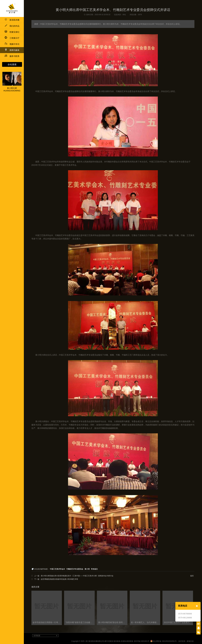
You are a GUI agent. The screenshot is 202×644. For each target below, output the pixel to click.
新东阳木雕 (12, 20)
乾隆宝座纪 (12, 32)
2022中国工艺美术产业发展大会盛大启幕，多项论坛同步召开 (178, 622)
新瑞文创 (190, 641)
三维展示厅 (12, 38)
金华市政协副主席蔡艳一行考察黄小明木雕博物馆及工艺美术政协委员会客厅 (47, 622)
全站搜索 (12, 64)
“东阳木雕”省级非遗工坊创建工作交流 (80, 622)
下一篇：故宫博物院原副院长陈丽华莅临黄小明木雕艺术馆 (56, 579)
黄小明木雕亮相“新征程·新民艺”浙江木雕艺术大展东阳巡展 (113, 622)
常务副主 (94, 569)
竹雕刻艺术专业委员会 (75, 569)
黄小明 (87, 569)
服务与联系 (12, 56)
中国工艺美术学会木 (57, 569)
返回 (192, 576)
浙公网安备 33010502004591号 (163, 641)
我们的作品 (12, 26)
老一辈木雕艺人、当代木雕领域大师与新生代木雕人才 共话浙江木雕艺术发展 (146, 622)
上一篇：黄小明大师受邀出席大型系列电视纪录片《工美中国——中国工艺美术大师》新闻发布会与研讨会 (74, 576)
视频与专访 (12, 44)
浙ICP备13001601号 (142, 641)
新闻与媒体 (12, 50)
